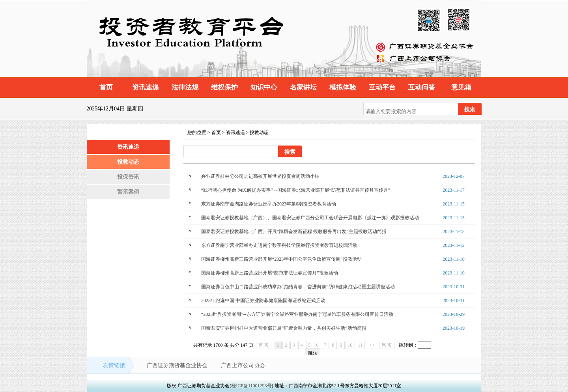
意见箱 (461, 87)
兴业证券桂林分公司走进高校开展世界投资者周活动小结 (260, 176)
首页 (106, 87)
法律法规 (185, 87)
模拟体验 (343, 87)
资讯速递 (146, 87)
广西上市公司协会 (243, 365)
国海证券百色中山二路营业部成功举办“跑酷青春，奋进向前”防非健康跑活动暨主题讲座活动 (298, 287)
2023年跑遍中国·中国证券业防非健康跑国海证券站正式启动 (263, 301)
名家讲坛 (303, 87)
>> (372, 345)
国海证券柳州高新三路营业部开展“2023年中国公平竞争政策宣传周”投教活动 (281, 259)
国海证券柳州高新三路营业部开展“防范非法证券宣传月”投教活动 (270, 273)
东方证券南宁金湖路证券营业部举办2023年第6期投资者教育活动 (269, 204)
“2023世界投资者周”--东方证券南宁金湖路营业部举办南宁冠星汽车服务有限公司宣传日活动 (297, 314)
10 (350, 345)
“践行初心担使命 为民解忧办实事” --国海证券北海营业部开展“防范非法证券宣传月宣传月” (296, 190)
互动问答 (422, 87)
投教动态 (128, 162)
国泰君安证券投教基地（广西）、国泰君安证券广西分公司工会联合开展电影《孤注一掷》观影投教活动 (310, 218)
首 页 (264, 345)
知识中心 (264, 87)
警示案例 (128, 192)
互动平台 (382, 87)
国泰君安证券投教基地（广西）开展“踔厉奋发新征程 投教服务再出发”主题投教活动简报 (294, 231)
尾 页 (387, 345)
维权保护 (224, 87)
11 (361, 345)
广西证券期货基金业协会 (178, 365)
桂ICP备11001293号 (251, 386)
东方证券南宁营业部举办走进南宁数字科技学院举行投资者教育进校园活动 (279, 245)
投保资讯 (128, 177)
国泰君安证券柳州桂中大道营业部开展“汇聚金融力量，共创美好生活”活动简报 (284, 328)
